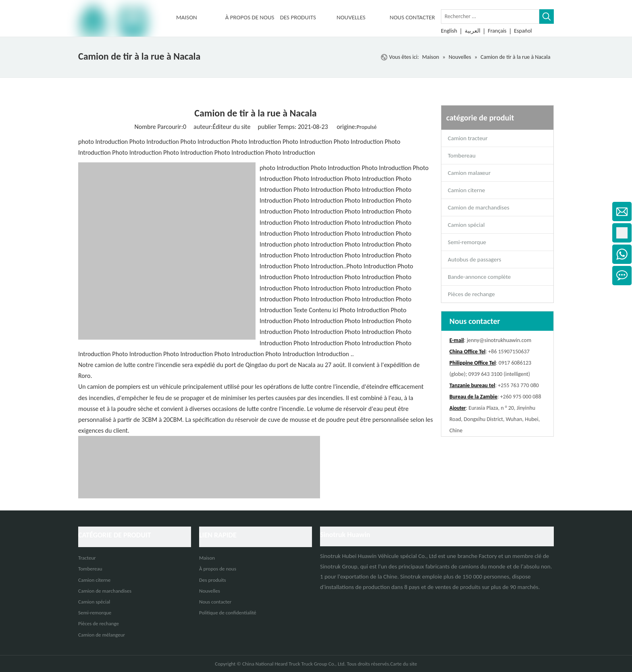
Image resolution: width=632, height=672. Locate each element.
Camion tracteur (468, 138)
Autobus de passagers (474, 259)
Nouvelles (210, 591)
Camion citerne (466, 190)
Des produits (213, 580)
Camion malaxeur (469, 173)
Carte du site (404, 664)
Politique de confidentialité (228, 613)
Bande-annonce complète (479, 277)
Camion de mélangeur (102, 635)
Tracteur (87, 558)
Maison (207, 558)
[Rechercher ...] (490, 17)
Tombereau (462, 156)
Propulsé (367, 127)
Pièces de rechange (471, 294)
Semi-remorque (467, 242)
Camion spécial (466, 225)
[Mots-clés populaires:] (547, 17)
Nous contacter (215, 602)
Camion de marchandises (479, 207)
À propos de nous (218, 569)
